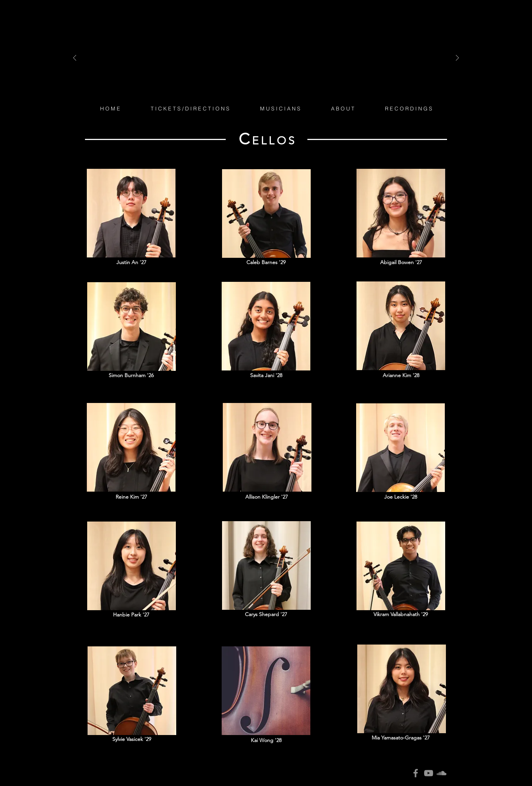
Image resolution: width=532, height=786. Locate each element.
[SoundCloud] (441, 773)
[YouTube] (429, 773)
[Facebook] (416, 773)
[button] (280, 109)
